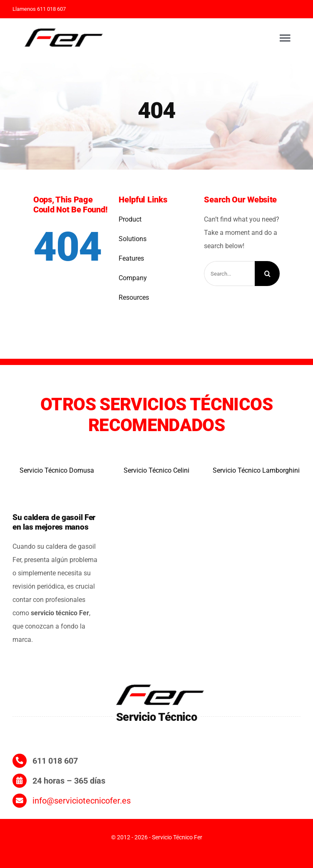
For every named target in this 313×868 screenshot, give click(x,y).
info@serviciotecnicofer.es (82, 801)
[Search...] (229, 274)
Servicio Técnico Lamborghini (256, 470)
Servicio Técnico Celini (156, 470)
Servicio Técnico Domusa (57, 470)
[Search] (267, 274)
